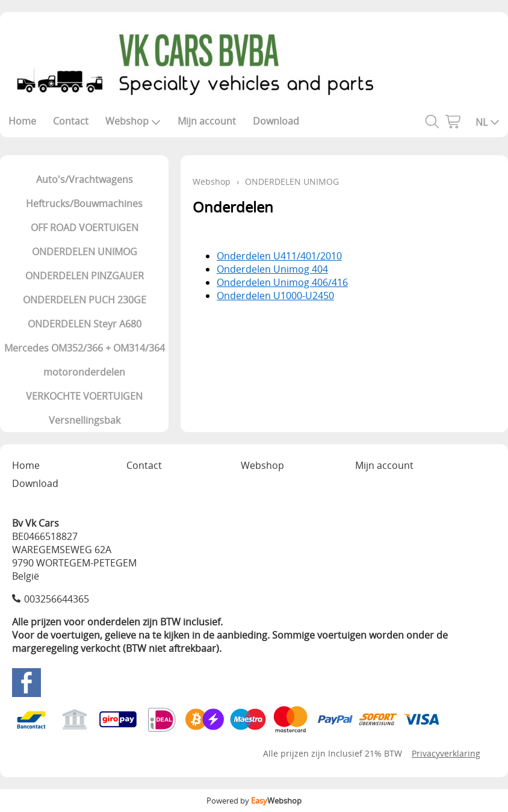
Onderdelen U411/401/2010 (279, 256)
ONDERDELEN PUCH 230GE (85, 300)
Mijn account (207, 121)
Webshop (133, 121)
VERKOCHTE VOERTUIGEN (84, 396)
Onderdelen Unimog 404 (272, 269)
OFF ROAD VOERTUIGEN (85, 228)
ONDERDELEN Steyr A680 (85, 324)
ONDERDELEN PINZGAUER (85, 276)
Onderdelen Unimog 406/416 (282, 282)
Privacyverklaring (446, 753)
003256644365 (57, 599)
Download (276, 121)
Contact (71, 121)
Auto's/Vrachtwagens (85, 179)
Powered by (254, 801)
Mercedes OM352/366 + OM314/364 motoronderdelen (85, 360)
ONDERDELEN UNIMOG (85, 252)
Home (22, 121)
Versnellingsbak (85, 420)
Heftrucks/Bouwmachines (84, 203)
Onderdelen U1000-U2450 (275, 296)
